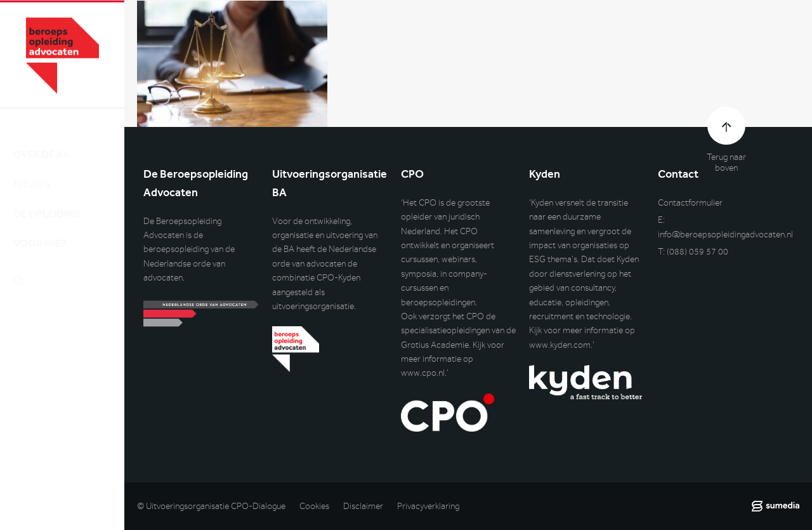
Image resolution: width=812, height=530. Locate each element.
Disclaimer (363, 506)
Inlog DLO (69, 337)
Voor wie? (40, 232)
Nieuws (32, 173)
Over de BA (41, 143)
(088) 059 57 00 (697, 252)
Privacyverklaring (428, 506)
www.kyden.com (560, 345)
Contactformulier (690, 203)
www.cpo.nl (423, 373)
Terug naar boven (726, 162)
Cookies (314, 506)
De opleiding (47, 202)
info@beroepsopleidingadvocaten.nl (725, 235)
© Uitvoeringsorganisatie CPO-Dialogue (211, 506)
